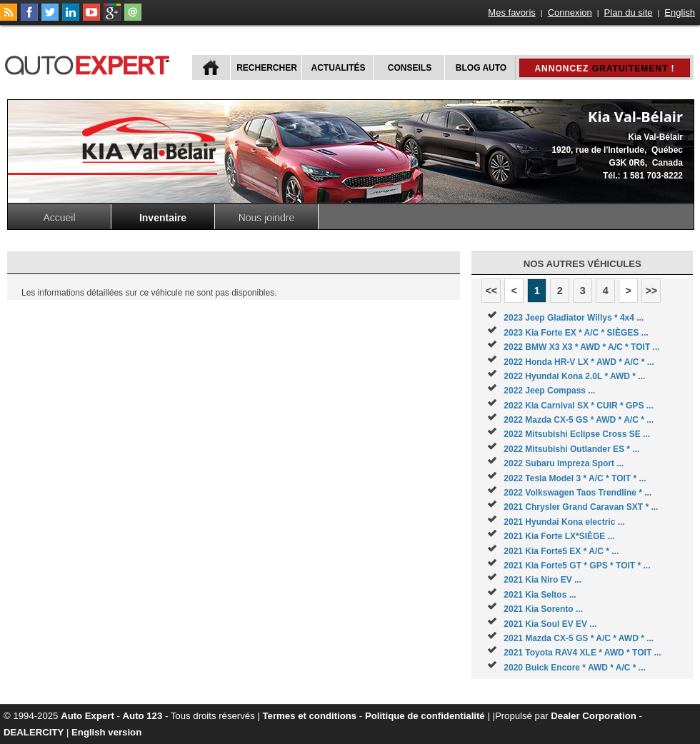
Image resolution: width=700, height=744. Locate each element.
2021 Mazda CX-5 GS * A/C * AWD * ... (579, 638)
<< (491, 291)
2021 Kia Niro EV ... (542, 580)
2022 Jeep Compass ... (549, 391)
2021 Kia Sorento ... (543, 609)
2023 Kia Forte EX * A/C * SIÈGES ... (576, 333)
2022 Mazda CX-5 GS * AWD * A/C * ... (579, 420)
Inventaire (163, 218)
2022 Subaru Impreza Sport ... (564, 463)
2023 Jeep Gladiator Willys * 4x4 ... (574, 318)
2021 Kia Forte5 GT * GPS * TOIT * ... (577, 565)
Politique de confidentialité (425, 716)
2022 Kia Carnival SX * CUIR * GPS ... (578, 406)
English (680, 12)
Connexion (570, 12)
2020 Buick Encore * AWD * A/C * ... (575, 668)
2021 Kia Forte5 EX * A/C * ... (561, 551)
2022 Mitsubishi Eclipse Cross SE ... (577, 434)
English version (106, 732)
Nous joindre (267, 218)
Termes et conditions (310, 716)
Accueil (59, 218)
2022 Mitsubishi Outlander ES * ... (571, 449)
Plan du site (629, 12)
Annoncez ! (604, 69)
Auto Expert (87, 716)
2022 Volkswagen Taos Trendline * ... (577, 493)
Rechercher (267, 68)
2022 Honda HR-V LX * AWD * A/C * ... (579, 362)
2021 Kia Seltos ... (540, 595)
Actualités (339, 68)
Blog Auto (481, 68)
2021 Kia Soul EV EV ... (550, 624)
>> (651, 291)
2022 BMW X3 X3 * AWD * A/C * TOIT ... (581, 347)
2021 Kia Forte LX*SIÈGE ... (559, 536)
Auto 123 (143, 716)
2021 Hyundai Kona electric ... (564, 522)
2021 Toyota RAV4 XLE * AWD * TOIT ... (582, 653)
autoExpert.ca (90, 63)
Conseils (410, 68)
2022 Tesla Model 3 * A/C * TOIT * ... (575, 478)
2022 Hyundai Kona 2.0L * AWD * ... (574, 376)
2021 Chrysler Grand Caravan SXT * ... (581, 507)
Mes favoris (511, 12)
